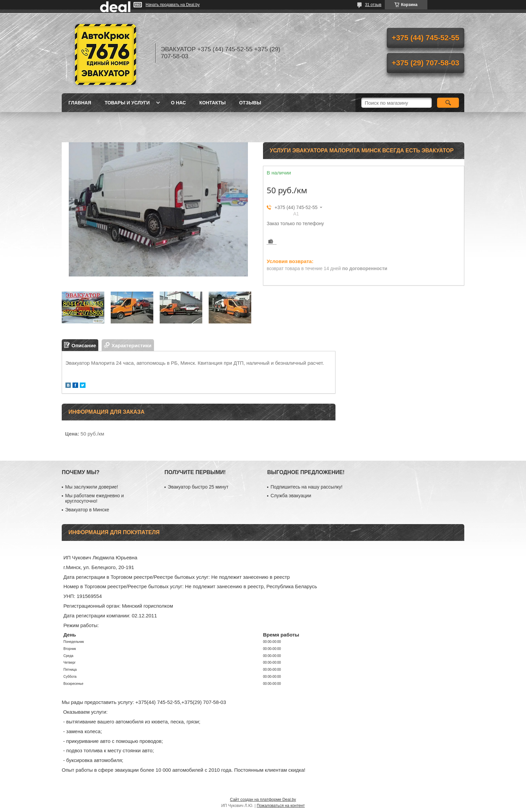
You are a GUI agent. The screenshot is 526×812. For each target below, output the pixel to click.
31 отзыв (373, 5)
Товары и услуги (127, 103)
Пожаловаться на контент (281, 806)
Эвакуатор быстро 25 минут (198, 487)
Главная (80, 103)
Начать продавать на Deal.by (173, 5)
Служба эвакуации (291, 496)
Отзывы (250, 103)
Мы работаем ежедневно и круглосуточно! (94, 498)
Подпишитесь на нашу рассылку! (306, 487)
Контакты (212, 103)
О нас (178, 103)
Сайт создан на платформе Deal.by (263, 800)
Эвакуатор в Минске (87, 510)
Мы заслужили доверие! (92, 487)
